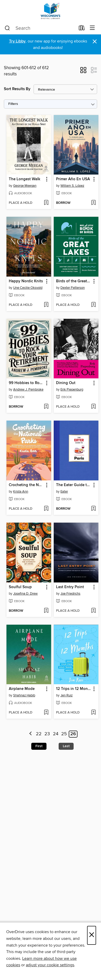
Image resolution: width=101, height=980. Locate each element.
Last (66, 746)
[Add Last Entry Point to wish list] (93, 611)
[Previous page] (31, 734)
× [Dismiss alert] (95, 42)
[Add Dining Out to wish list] (93, 407)
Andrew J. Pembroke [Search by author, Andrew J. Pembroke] (28, 390)
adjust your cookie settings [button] (50, 965)
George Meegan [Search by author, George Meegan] (25, 186)
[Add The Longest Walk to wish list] (46, 203)
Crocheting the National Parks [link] (26, 485)
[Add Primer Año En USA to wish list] (93, 203)
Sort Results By (17, 89)
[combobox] (40, 28)
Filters (13, 104)
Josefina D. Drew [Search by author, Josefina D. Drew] (25, 594)
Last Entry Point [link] (70, 587)
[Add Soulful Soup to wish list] (46, 611)
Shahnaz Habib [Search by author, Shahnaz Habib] (24, 695)
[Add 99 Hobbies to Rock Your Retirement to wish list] (46, 407)
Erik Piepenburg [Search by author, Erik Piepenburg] (72, 390)
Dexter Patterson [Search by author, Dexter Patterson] (73, 288)
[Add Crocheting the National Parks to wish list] (46, 509)
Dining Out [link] (66, 383)
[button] (83, 72)
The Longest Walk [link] (25, 179)
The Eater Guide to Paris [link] (74, 485)
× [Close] (92, 935)
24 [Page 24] (56, 734)
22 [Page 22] (39, 734)
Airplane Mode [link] (22, 689)
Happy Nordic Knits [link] (26, 281)
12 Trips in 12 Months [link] (74, 689)
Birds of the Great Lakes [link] (74, 281)
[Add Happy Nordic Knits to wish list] (46, 305)
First (39, 746)
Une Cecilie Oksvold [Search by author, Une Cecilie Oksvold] (28, 288)
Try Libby (17, 41)
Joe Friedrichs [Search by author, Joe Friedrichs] (70, 594)
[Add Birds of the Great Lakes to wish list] (93, 305)
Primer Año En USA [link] (73, 179)
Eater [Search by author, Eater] (64, 492)
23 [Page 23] (47, 734)
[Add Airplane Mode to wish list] (46, 713)
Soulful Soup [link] (20, 587)
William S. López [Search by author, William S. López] (72, 186)
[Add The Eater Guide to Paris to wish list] (93, 509)
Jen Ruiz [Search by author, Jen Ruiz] (67, 695)
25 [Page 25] (64, 734)
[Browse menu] (92, 28)
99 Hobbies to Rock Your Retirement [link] (26, 383)
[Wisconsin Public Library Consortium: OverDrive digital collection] (50, 11)
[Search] (7, 28)
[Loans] (82, 29)
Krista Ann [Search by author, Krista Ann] (21, 492)
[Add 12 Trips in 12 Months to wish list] (93, 713)
